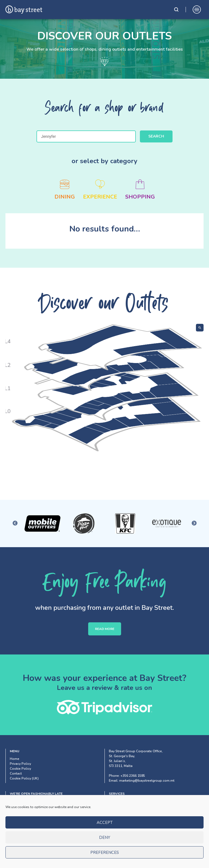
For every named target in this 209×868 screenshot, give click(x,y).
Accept (105, 825)
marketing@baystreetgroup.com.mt (147, 781)
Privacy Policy (20, 764)
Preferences (105, 855)
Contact (16, 773)
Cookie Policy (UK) (24, 778)
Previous (15, 523)
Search (156, 136)
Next (194, 523)
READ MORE (105, 629)
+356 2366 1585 (133, 776)
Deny (105, 840)
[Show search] (200, 328)
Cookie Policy (20, 769)
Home (15, 759)
